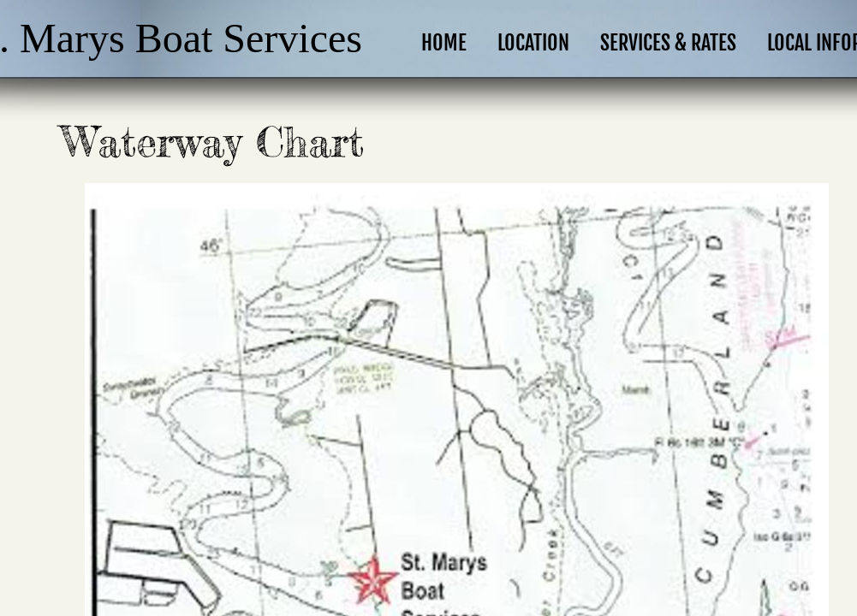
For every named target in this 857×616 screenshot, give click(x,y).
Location (533, 43)
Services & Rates (668, 43)
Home (444, 43)
